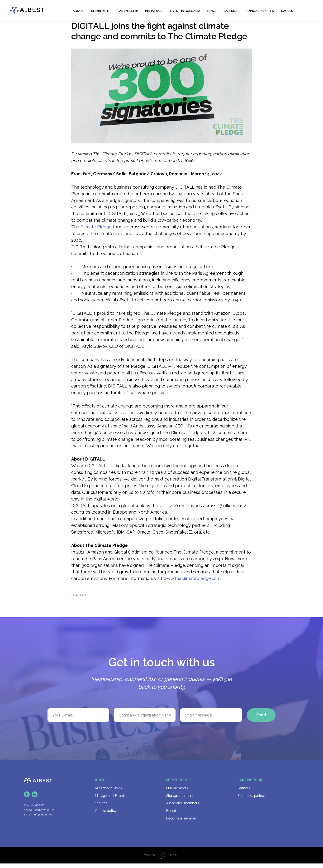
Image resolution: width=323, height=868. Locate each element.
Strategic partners (180, 800)
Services (101, 808)
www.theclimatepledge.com (192, 581)
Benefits (172, 815)
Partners (244, 792)
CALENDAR (231, 11)
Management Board (109, 800)
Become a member (181, 823)
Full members (177, 792)
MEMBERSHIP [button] (101, 11)
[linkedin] (35, 799)
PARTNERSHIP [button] (128, 11)
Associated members (183, 808)
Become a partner (251, 800)
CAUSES (287, 11)
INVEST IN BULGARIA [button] (185, 11)
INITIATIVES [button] (154, 11)
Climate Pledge (96, 229)
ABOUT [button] (78, 11)
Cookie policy (106, 815)
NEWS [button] (212, 11)
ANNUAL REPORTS (260, 11)
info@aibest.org (43, 819)
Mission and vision (108, 792)
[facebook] (27, 799)
